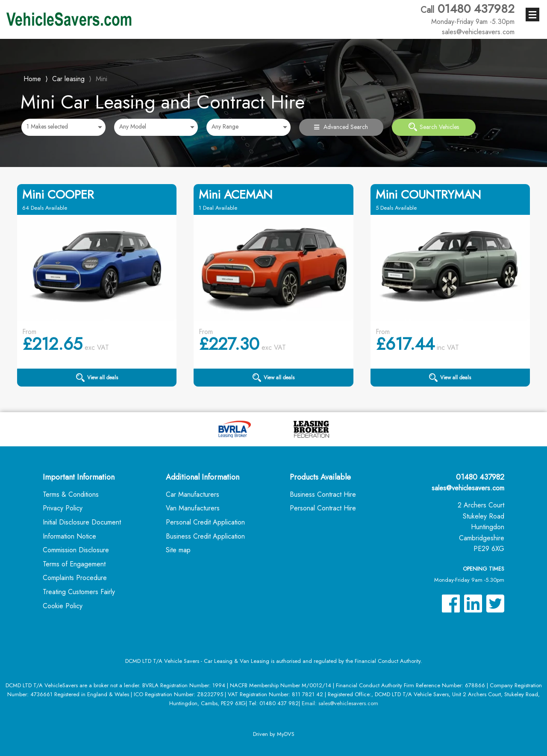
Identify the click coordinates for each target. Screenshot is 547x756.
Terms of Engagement (74, 564)
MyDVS (286, 734)
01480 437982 (468, 14)
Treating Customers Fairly (79, 592)
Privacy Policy (63, 508)
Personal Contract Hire (323, 508)
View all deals (97, 378)
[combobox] (63, 127)
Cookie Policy (63, 606)
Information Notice (69, 536)
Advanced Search (341, 127)
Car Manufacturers (193, 494)
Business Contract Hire (323, 494)
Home (32, 78)
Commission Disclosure (76, 550)
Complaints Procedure (75, 578)
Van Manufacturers (193, 508)
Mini (101, 79)
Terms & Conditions (71, 494)
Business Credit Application (205, 536)
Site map (178, 550)
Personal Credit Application (205, 522)
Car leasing (68, 79)
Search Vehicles (434, 127)
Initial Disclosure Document (82, 522)
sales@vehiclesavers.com (468, 488)
